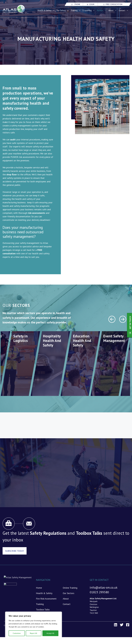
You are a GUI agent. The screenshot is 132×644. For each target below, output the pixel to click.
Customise (17, 633)
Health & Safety (47, 10)
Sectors (102, 10)
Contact (124, 10)
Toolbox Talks (43, 609)
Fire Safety (63, 10)
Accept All (50, 633)
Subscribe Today (15, 551)
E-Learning (89, 10)
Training (76, 10)
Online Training (70, 588)
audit (13, 140)
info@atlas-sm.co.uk (104, 587)
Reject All (34, 633)
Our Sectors (69, 593)
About (113, 10)
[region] (34, 625)
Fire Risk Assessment (46, 599)
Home (39, 588)
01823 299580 (99, 592)
